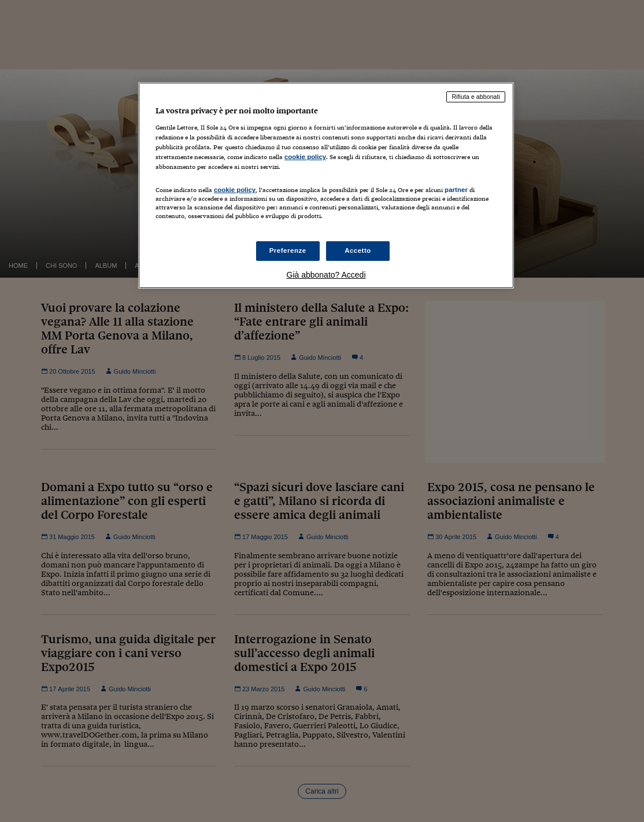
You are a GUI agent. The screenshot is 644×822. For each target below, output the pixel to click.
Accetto (358, 250)
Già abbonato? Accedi (326, 275)
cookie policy (305, 157)
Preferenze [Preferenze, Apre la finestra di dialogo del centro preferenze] (288, 250)
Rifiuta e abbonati (476, 97)
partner (456, 190)
